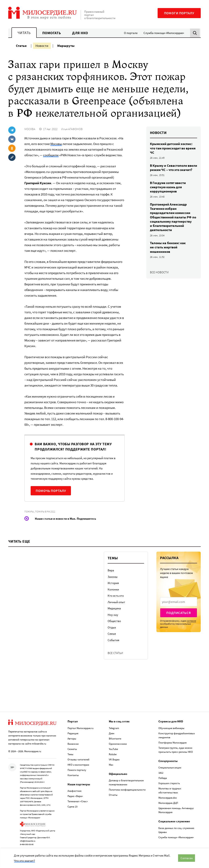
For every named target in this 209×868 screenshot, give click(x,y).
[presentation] (178, 602)
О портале (131, 33)
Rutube (113, 754)
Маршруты (66, 46)
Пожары (29, 512)
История (113, 583)
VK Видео (114, 759)
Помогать (52, 33)
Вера (111, 570)
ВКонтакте (115, 739)
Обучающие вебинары (171, 728)
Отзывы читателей (78, 759)
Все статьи (115, 653)
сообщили (51, 155)
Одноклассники (118, 744)
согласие (191, 621)
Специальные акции (170, 768)
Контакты (73, 775)
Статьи (21, 46)
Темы (70, 754)
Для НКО (80, 33)
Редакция (73, 733)
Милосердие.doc (168, 798)
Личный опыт (116, 602)
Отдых (112, 627)
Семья (112, 634)
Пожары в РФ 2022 (45, 512)
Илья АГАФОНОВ (72, 129)
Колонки (113, 589)
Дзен (112, 733)
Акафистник (74, 791)
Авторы (72, 739)
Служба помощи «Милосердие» (164, 33)
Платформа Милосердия (173, 743)
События (113, 640)
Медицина (114, 608)
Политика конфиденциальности (127, 790)
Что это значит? (24, 861)
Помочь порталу (51, 491)
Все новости (159, 272)
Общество (114, 621)
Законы (113, 577)
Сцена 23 (72, 807)
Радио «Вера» (75, 796)
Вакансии (73, 744)
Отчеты (113, 795)
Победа (163, 778)
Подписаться (178, 613)
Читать (24, 33)
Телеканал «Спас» (78, 801)
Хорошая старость (169, 783)
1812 (161, 773)
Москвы (56, 144)
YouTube (113, 749)
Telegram (114, 728)
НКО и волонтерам (78, 765)
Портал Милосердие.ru (81, 728)
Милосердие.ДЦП (168, 803)
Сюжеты (72, 749)
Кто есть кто (116, 596)
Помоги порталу (179, 13)
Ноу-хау (113, 615)
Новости (42, 46)
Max (111, 765)
